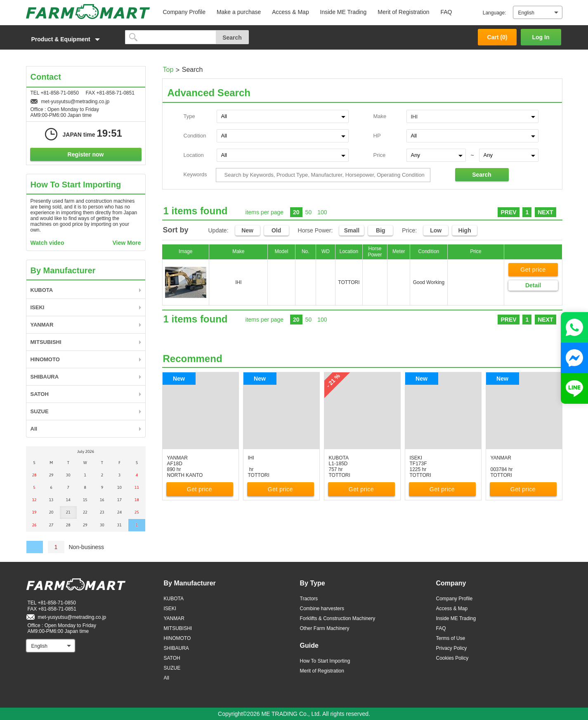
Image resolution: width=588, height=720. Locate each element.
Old (276, 230)
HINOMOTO (45, 359)
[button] (71, 39)
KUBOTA (42, 290)
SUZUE (40, 411)
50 (309, 212)
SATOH (40, 394)
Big (381, 230)
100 (322, 212)
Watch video (47, 243)
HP (377, 136)
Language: (495, 13)
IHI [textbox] (414, 117)
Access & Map (290, 12)
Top (168, 70)
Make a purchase (239, 12)
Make (380, 116)
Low (436, 230)
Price (380, 155)
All (34, 429)
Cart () (497, 37)
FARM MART (88, 12)
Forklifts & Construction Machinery (338, 618)
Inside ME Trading (344, 12)
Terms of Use (451, 638)
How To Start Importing (325, 661)
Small (352, 230)
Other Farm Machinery (325, 628)
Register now (86, 154)
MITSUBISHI (46, 342)
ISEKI (38, 307)
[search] (171, 37)
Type (189, 116)
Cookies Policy (452, 658)
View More (127, 243)
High (465, 230)
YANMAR (42, 325)
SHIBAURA (45, 377)
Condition (195, 136)
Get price (533, 270)
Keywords (195, 174)
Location (194, 155)
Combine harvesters (322, 609)
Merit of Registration (403, 12)
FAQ (446, 12)
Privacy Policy (452, 648)
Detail (533, 285)
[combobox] (472, 116)
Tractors (309, 599)
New (247, 230)
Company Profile (184, 12)
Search (482, 175)
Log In (541, 37)
